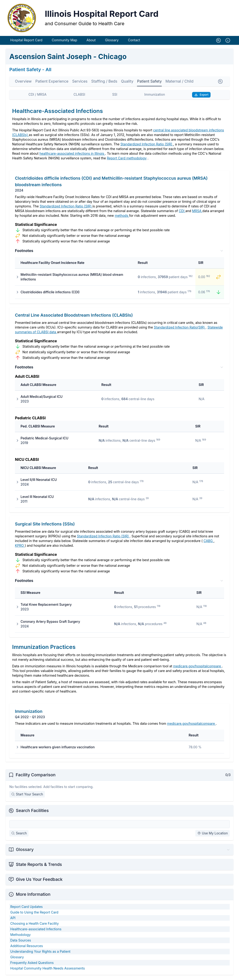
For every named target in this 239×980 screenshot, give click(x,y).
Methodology (20, 936)
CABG (209, 542)
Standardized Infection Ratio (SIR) (147, 145)
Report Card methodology (127, 159)
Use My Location (213, 835)
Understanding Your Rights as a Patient (40, 953)
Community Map (65, 41)
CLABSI (79, 96)
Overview (23, 83)
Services (80, 83)
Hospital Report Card (26, 41)
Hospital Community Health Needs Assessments (47, 970)
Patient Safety (149, 83)
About (91, 41)
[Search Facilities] (119, 826)
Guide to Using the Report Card (34, 914)
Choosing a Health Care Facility (35, 925)
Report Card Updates (26, 908)
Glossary (112, 41)
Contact (134, 41)
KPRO (20, 547)
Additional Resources (27, 947)
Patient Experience (52, 83)
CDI (182, 212)
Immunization (155, 96)
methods (122, 217)
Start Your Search (27, 796)
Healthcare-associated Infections (36, 930)
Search (19, 835)
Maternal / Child (179, 83)
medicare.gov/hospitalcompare (198, 667)
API (13, 919)
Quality (127, 83)
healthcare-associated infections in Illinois (72, 155)
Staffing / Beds (104, 83)
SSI (115, 96)
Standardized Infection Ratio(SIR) (180, 329)
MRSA (197, 212)
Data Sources (21, 942)
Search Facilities (32, 812)
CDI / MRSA (37, 96)
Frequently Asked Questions (32, 964)
